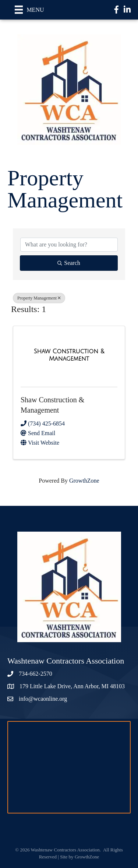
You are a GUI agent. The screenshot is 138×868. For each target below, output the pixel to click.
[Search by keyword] (69, 245)
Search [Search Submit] (69, 263)
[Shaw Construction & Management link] (69, 355)
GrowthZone (84, 481)
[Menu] (29, 10)
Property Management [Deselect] (39, 298)
